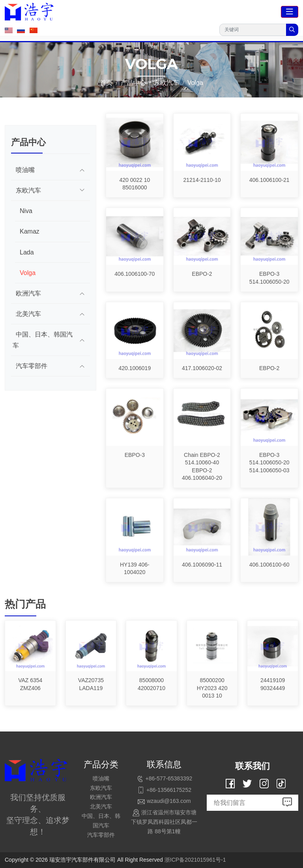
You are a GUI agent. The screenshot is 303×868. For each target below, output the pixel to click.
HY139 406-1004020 (135, 569)
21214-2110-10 (202, 180)
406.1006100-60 (269, 565)
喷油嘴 (25, 170)
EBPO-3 (135, 455)
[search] (292, 30)
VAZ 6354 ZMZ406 (30, 684)
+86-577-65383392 (169, 778)
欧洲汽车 (28, 293)
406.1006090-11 (202, 565)
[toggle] (290, 12)
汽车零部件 (32, 366)
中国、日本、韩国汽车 (43, 340)
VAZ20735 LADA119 (91, 684)
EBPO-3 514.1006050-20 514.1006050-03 (269, 463)
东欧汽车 (28, 190)
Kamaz (30, 231)
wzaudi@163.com (169, 801)
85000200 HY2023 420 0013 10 (212, 688)
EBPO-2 (202, 274)
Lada (27, 252)
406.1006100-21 (269, 180)
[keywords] (253, 30)
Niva (26, 211)
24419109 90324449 (273, 684)
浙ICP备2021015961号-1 (195, 860)
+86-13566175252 (169, 790)
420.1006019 (135, 368)
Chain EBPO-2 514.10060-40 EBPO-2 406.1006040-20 (202, 467)
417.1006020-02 (202, 368)
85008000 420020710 (151, 684)
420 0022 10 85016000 (135, 184)
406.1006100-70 (135, 274)
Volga (28, 273)
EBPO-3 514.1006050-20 (269, 278)
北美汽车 (28, 314)
